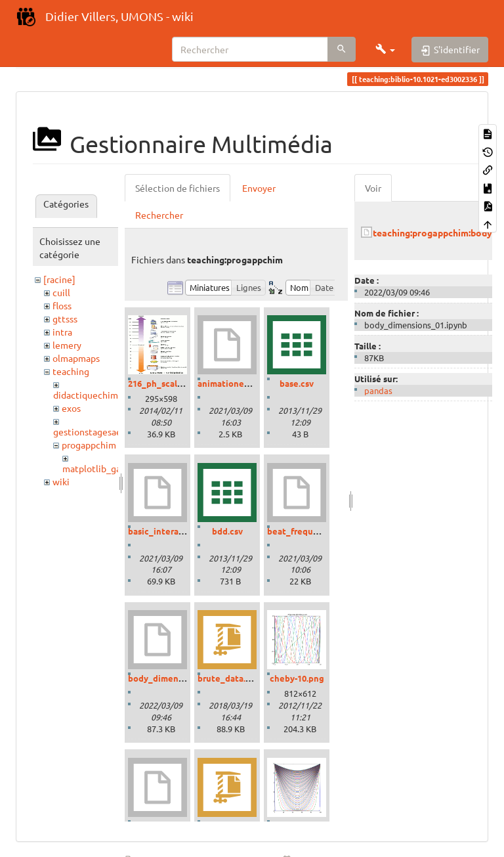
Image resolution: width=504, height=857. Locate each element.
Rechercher (159, 215)
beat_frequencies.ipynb (316, 531)
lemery (67, 345)
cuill (61, 292)
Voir (373, 188)
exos (71, 408)
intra (62, 332)
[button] (385, 49)
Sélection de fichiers (178, 188)
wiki (61, 481)
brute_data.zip (228, 678)
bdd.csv (227, 531)
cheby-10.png (297, 678)
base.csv (297, 383)
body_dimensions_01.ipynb (183, 678)
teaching (71, 371)
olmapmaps (76, 358)
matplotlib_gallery (101, 468)
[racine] (59, 279)
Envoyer (259, 188)
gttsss (65, 319)
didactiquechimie (90, 395)
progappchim (89, 445)
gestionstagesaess (91, 431)
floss (62, 305)
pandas (378, 390)
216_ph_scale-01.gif (168, 383)
